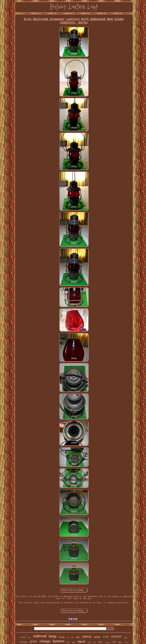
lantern (59, 641)
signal (81, 641)
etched (61, 637)
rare (114, 642)
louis (78, 637)
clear (72, 637)
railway (87, 636)
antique (116, 636)
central (126, 642)
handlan (107, 643)
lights (101, 642)
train (106, 637)
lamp (53, 636)
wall (89, 642)
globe (33, 641)
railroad (40, 636)
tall (68, 637)
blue (68, 642)
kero (30, 637)
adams (97, 637)
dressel (23, 637)
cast (74, 642)
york (94, 642)
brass (120, 642)
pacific (126, 638)
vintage (45, 641)
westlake (23, 642)
